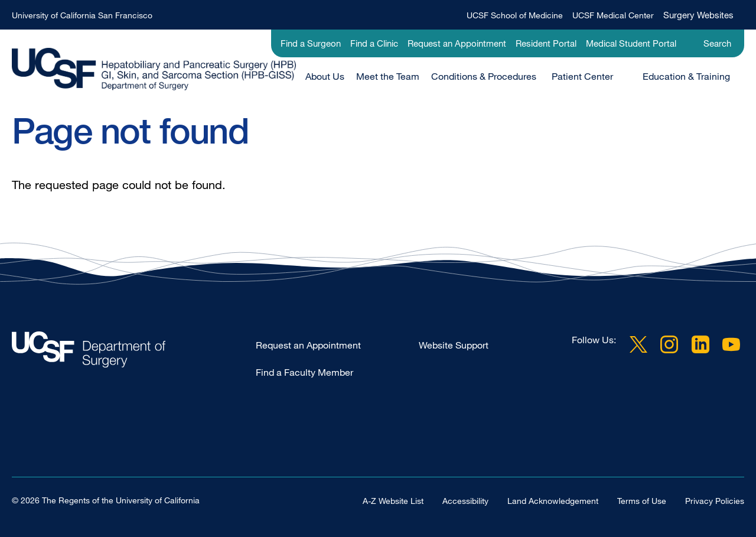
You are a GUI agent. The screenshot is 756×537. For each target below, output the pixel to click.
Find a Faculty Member (304, 372)
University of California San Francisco (82, 15)
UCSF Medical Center (613, 15)
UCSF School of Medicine (515, 15)
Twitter (638, 344)
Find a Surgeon (311, 43)
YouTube (731, 344)
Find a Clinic (374, 43)
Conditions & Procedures (484, 76)
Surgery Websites (698, 15)
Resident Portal (546, 43)
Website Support (454, 345)
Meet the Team (388, 76)
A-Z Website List (393, 501)
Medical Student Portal (631, 43)
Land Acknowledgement (553, 501)
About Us (325, 76)
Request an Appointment (457, 43)
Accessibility (465, 501)
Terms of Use (642, 501)
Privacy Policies (715, 501)
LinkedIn (700, 344)
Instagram (669, 344)
